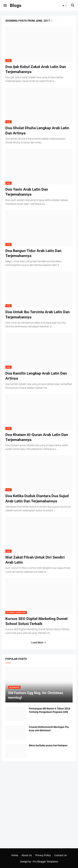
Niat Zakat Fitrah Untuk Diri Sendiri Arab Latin (35, 560)
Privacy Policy (43, 855)
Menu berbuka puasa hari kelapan (48, 745)
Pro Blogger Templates (45, 862)
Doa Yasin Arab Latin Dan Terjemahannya (27, 192)
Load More (37, 642)
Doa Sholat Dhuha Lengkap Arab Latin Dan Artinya (37, 130)
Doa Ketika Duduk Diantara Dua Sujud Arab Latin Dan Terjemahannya (37, 498)
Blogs (16, 5)
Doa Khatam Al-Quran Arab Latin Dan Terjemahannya (37, 437)
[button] (5, 6)
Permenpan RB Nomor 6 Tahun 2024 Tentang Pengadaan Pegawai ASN (49, 710)
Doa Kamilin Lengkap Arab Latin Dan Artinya (36, 376)
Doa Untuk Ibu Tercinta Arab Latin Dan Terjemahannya (38, 314)
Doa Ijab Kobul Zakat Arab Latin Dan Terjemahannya (36, 69)
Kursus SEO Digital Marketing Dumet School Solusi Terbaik (36, 621)
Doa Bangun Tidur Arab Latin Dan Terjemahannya (33, 253)
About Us (27, 855)
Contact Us (61, 855)
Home (15, 855)
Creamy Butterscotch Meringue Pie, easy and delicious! (49, 729)
